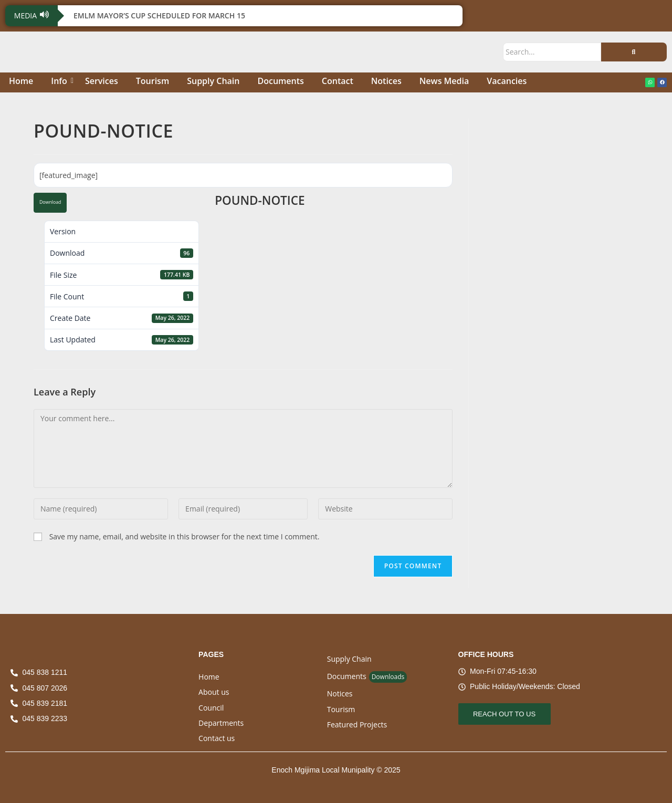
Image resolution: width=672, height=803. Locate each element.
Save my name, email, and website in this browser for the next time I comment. (185, 536)
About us (214, 692)
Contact (338, 81)
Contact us (217, 738)
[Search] (552, 52)
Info (61, 81)
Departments (221, 723)
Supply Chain (213, 81)
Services (102, 81)
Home (21, 81)
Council (211, 708)
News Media (444, 81)
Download (50, 202)
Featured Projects (357, 724)
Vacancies (507, 81)
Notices (386, 81)
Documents (280, 81)
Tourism (153, 81)
